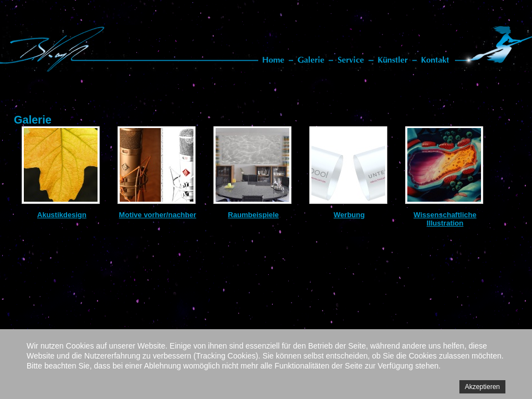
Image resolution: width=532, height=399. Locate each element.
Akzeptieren (482, 387)
